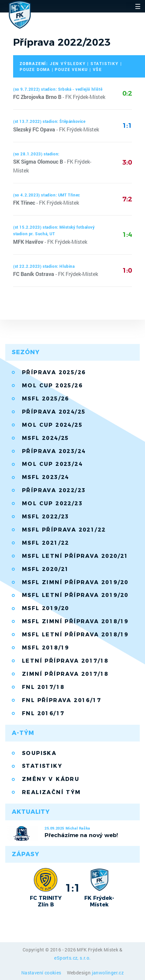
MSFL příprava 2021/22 (64, 530)
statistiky (105, 63)
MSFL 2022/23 (46, 517)
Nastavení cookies (42, 973)
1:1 (127, 125)
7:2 (127, 199)
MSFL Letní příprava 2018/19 (75, 635)
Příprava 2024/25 (54, 412)
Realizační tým (52, 792)
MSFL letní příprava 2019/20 (75, 595)
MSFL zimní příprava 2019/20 (75, 582)
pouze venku (71, 69)
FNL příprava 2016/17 (62, 700)
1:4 (127, 235)
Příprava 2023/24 (54, 451)
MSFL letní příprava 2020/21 (75, 556)
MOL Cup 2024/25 (52, 425)
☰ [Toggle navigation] (138, 6)
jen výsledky (68, 63)
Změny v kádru (51, 779)
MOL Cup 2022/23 (52, 503)
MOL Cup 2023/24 (52, 464)
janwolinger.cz (108, 973)
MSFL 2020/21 (46, 569)
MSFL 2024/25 (46, 438)
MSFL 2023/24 (46, 477)
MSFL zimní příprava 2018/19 (75, 621)
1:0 (127, 270)
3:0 (127, 162)
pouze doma (35, 69)
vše (97, 69)
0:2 (127, 93)
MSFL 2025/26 (46, 399)
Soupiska (39, 753)
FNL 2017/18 (43, 687)
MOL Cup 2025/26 (52, 386)
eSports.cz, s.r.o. (72, 958)
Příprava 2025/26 (54, 372)
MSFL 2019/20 (46, 608)
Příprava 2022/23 (54, 490)
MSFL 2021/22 (46, 543)
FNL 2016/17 (43, 713)
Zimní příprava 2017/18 (65, 674)
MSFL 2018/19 (46, 648)
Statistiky (42, 766)
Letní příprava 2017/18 (65, 661)
